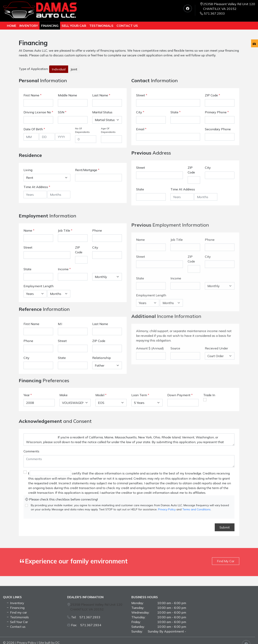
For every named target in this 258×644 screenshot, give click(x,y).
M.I (60, 370)
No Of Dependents (82, 130)
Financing (50, 26)
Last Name (101, 95)
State (176, 112)
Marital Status (102, 112)
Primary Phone (217, 112)
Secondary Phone (218, 129)
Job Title (65, 290)
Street (142, 95)
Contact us (127, 26)
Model (100, 419)
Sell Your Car (74, 26)
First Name (32, 95)
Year (27, 419)
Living (28, 170)
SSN (62, 112)
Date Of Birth (34, 129)
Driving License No (38, 112)
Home (12, 26)
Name (29, 290)
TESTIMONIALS (101, 26)
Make (64, 419)
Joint (74, 69)
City (140, 112)
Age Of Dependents (108, 130)
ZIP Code (212, 95)
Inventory (29, 26)
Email (141, 129)
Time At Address (36, 187)
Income (63, 329)
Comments (31, 529)
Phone (97, 290)
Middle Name (67, 95)
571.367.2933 (212, 13)
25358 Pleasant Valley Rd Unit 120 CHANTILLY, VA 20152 (229, 6)
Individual (59, 69)
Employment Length (39, 346)
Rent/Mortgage (86, 170)
